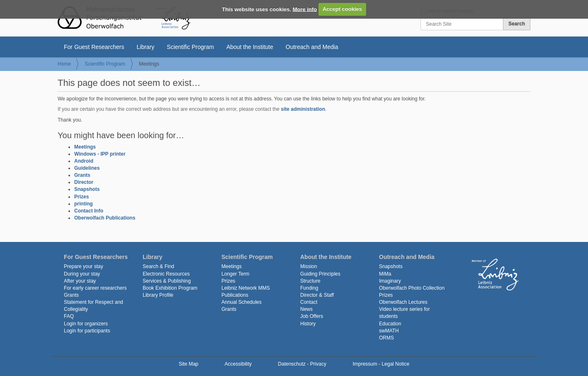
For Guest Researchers (94, 47)
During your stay (82, 274)
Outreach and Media (312, 47)
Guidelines (87, 168)
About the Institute (250, 47)
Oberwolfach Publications (105, 218)
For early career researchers (95, 288)
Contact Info (89, 211)
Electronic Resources (166, 274)
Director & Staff (317, 295)
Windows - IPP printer (100, 154)
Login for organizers (86, 324)
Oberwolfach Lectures (403, 302)
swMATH (389, 331)
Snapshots (87, 189)
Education (390, 324)
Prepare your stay (84, 266)
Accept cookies (342, 9)
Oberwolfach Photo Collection (412, 288)
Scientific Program (190, 47)
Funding (309, 288)
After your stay (80, 281)
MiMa (385, 274)
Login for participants (87, 331)
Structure (310, 281)
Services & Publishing (167, 281)
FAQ (69, 316)
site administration (303, 109)
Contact (309, 302)
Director (84, 182)
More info (305, 9)
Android (84, 161)
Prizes (81, 197)
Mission (309, 266)
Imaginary (390, 281)
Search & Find (158, 266)
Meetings (85, 147)
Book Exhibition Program (170, 288)
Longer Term (235, 274)
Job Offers (312, 316)
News (306, 309)
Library (146, 47)
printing (84, 204)
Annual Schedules (242, 302)
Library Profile (158, 295)
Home (64, 64)
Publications (235, 295)
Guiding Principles (320, 274)
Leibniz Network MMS (246, 288)
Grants (82, 175)
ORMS (386, 338)
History (308, 324)
